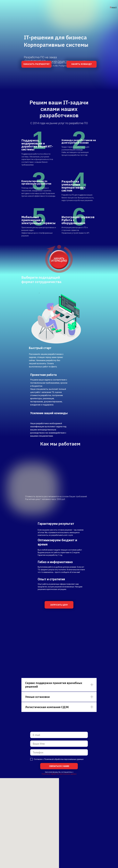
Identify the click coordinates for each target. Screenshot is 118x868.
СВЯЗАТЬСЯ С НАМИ (59, 766)
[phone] (59, 752)
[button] (36, 64)
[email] (59, 735)
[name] (59, 744)
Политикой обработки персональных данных (59, 774)
